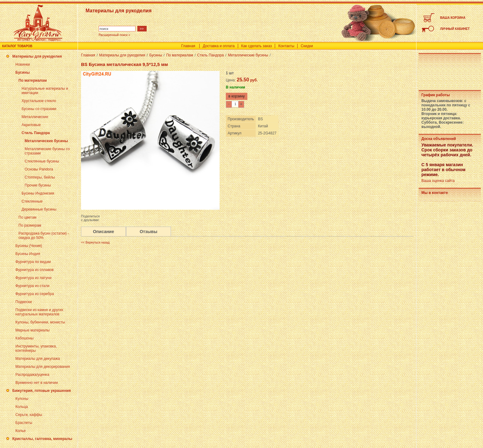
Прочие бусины (38, 185)
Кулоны (22, 399)
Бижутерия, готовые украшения (42, 391)
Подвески (24, 302)
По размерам (30, 225)
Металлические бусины (46, 141)
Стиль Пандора (36, 133)
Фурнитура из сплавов (34, 270)
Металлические (35, 117)
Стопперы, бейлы (40, 177)
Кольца (22, 407)
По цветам (27, 217)
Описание (104, 232)
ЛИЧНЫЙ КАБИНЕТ (455, 29)
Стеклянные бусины (42, 161)
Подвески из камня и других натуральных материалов (39, 312)
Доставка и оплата (219, 46)
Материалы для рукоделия (37, 56)
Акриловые (31, 125)
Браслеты (24, 423)
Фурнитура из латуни (33, 278)
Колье (20, 431)
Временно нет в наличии (37, 383)
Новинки (23, 64)
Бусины (22, 72)
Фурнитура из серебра (35, 294)
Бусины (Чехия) (29, 246)
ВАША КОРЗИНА (453, 18)
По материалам (33, 80)
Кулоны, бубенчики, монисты (40, 322)
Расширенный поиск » (114, 35)
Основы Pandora (39, 169)
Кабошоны (24, 338)
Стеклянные (32, 201)
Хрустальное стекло (39, 101)
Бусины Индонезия (38, 193)
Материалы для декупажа (38, 359)
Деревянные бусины (39, 209)
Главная (188, 46)
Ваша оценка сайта (438, 181)
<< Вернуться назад (95, 242)
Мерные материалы (32, 330)
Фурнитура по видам (33, 262)
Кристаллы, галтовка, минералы (42, 439)
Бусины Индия (28, 254)
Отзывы (148, 232)
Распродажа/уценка (32, 375)
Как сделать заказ (257, 46)
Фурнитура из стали (32, 286)
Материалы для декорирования (43, 367)
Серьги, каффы (29, 415)
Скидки (307, 46)
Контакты (286, 46)
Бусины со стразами (39, 109)
